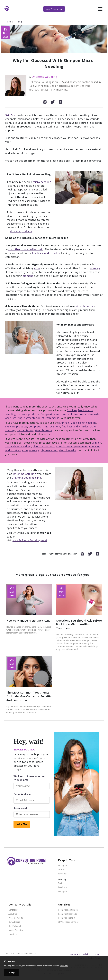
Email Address (22, 794)
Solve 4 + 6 (20, 808)
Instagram (63, 866)
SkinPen (10, 115)
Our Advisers (14, 922)
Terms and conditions (80, 954)
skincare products (21, 231)
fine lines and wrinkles (87, 414)
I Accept (11, 972)
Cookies (10, 961)
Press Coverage (16, 918)
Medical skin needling (83, 423)
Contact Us (13, 910)
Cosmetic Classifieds (67, 914)
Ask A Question (54, 9)
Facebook (63, 874)
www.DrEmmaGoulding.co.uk (30, 540)
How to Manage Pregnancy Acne (28, 621)
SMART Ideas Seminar (68, 922)
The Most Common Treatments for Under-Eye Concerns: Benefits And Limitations (29, 696)
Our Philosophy (15, 926)
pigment (28, 276)
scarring (95, 268)
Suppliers (13, 934)
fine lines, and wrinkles (45, 253)
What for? (64, 966)
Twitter (61, 870)
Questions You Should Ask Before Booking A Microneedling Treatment (79, 624)
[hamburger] (100, 9)
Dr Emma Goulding (44, 77)
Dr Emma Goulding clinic (26, 478)
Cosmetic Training (66, 918)
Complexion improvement (56, 414)
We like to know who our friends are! (29, 778)
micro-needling (42, 182)
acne (37, 268)
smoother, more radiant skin (26, 249)
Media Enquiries (16, 930)
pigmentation (32, 418)
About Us (13, 914)
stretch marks (85, 306)
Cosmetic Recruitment (68, 910)
